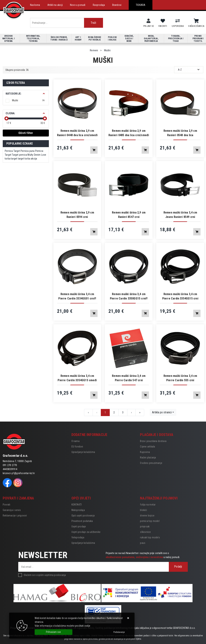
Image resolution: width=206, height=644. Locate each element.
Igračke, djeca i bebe (129, 39)
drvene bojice (147, 516)
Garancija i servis (12, 510)
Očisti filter (26, 133)
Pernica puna (28, 151)
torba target (11, 159)
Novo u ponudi (78, 5)
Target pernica (19, 155)
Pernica (9, 151)
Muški (28, 100)
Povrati (6, 505)
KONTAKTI (77, 505)
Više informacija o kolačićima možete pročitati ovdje (62, 626)
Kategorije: (14, 94)
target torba (24, 159)
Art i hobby (78, 39)
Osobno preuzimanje (151, 463)
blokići (143, 510)
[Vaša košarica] (196, 21)
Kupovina (145, 452)
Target (17, 151)
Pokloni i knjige (112, 39)
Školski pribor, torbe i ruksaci (59, 39)
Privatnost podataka (82, 521)
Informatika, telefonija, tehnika (33, 39)
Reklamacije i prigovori (15, 516)
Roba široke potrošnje (95, 39)
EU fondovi (77, 447)
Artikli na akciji (55, 5)
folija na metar (148, 505)
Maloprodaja (78, 510)
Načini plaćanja (148, 457)
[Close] (54, 632)
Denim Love (40, 155)
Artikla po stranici (162, 412)
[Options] (119, 632)
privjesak (145, 526)
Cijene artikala (147, 447)
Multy (30, 155)
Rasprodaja (99, 5)
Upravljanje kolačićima (83, 452)
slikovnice (145, 532)
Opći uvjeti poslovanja (83, 516)
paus (143, 543)
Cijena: (10, 113)
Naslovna (35, 5)
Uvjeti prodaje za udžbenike (86, 532)
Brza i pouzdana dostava (153, 441)
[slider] (6, 118)
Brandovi (117, 5)
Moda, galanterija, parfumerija (151, 39)
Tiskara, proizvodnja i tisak (176, 39)
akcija (34, 159)
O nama (75, 441)
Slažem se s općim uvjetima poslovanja (45, 575)
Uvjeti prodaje (79, 526)
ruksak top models (150, 537)
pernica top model (150, 521)
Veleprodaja (78, 537)
